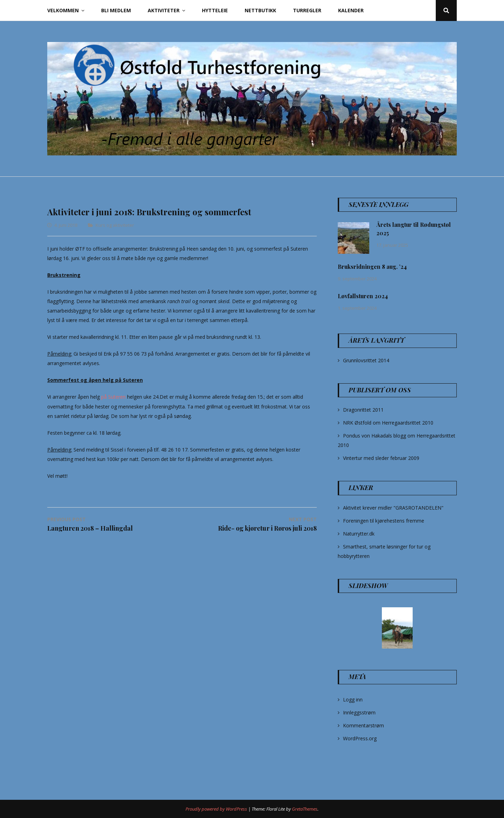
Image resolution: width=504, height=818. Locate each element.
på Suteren (113, 397)
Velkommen (63, 10)
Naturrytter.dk (359, 534)
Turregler (307, 10)
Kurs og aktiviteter (115, 225)
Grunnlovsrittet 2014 (366, 360)
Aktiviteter (164, 10)
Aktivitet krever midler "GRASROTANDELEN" (393, 508)
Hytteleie (215, 10)
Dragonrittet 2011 (363, 410)
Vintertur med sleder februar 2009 (381, 458)
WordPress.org (360, 738)
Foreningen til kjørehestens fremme (384, 521)
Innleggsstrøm (359, 712)
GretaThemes (305, 809)
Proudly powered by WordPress (217, 809)
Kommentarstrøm (363, 725)
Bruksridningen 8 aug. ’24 (372, 267)
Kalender (351, 10)
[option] (397, 628)
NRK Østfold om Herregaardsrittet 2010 (388, 423)
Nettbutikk (260, 10)
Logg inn (353, 700)
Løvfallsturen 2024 (363, 296)
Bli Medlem (116, 10)
